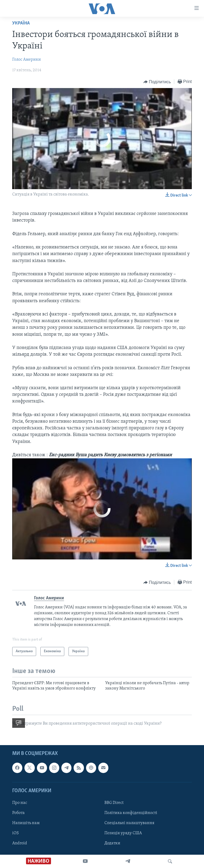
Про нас (20, 803)
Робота (18, 813)
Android (20, 843)
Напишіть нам (26, 823)
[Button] (157, 82)
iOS (16, 833)
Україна (21, 23)
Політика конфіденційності (131, 813)
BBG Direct (114, 803)
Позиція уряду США (123, 833)
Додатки (112, 843)
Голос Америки (27, 60)
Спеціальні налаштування (129, 823)
